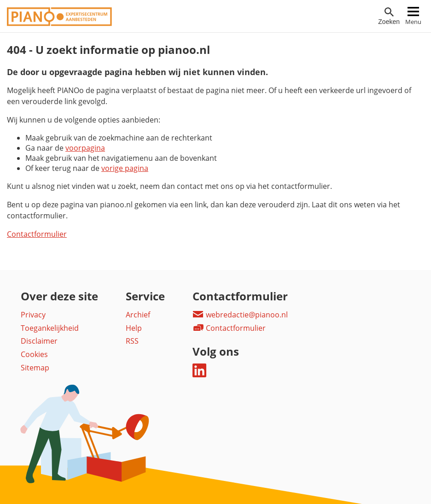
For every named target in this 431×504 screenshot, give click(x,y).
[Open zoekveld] (389, 16)
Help (134, 328)
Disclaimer (39, 341)
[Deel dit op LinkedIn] (199, 375)
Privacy (33, 315)
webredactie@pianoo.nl (240, 315)
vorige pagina (125, 168)
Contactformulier (37, 234)
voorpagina (85, 148)
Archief (138, 315)
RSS (132, 341)
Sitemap (35, 368)
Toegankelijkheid (50, 328)
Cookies (34, 354)
